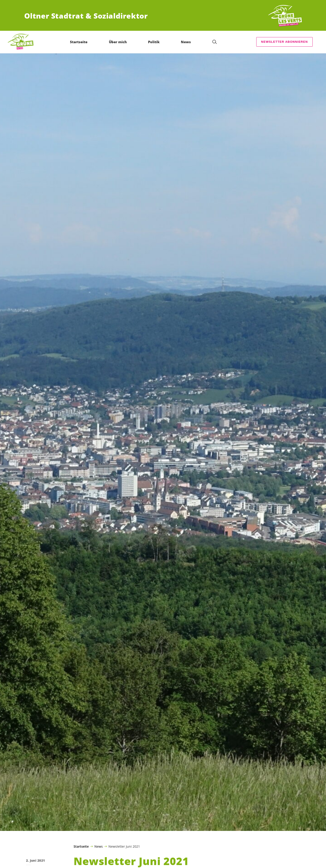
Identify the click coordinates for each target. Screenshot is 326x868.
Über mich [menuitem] (118, 42)
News (99, 846)
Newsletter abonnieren (284, 42)
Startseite (81, 847)
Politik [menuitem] (154, 42)
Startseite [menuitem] (79, 42)
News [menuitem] (186, 42)
